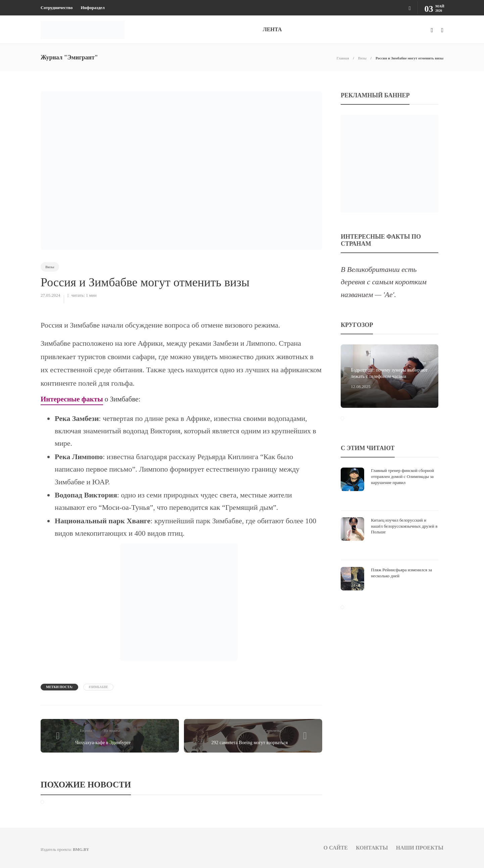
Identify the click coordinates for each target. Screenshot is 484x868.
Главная (343, 58)
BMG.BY (81, 850)
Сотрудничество (57, 8)
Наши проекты (420, 848)
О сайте (336, 848)
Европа (86, 730)
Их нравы (112, 730)
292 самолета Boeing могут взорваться (250, 743)
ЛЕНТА (272, 29)
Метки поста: (59, 687)
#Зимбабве (98, 687)
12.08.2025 (361, 387)
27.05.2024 (51, 295)
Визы (362, 58)
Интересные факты (72, 399)
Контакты (372, 848)
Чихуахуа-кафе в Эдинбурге (103, 743)
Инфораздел (92, 8)
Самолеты (272, 730)
